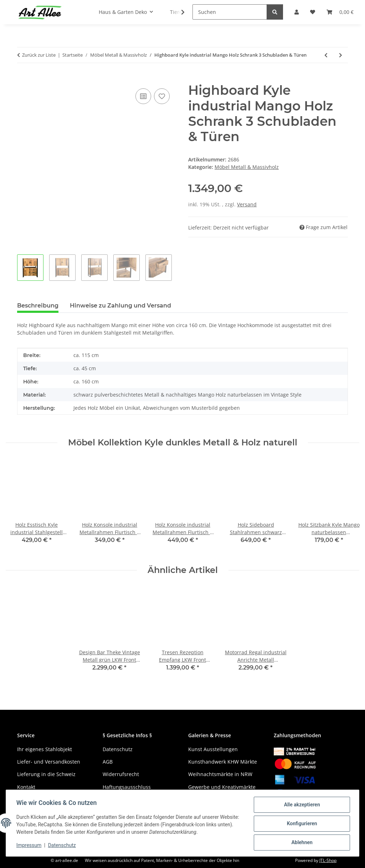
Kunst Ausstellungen (213, 749)
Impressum (30, 846)
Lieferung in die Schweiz (46, 774)
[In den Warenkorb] (23, 79)
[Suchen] (230, 12)
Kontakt (26, 787)
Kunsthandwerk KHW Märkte (223, 762)
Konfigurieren (301, 824)
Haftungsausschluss (127, 787)
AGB (108, 762)
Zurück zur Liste (39, 55)
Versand (247, 204)
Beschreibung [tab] (38, 306)
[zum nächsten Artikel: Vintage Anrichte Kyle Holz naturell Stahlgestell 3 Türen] (341, 55)
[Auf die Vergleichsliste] (143, 96)
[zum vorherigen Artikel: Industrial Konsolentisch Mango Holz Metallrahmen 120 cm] (326, 55)
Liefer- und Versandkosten (49, 762)
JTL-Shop (328, 860)
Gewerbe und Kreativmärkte (222, 787)
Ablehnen (301, 843)
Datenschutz (63, 846)
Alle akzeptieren (301, 806)
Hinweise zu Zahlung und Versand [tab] (120, 306)
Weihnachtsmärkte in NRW (220, 774)
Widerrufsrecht (121, 774)
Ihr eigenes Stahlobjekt (45, 749)
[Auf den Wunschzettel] (162, 96)
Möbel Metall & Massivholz (247, 167)
